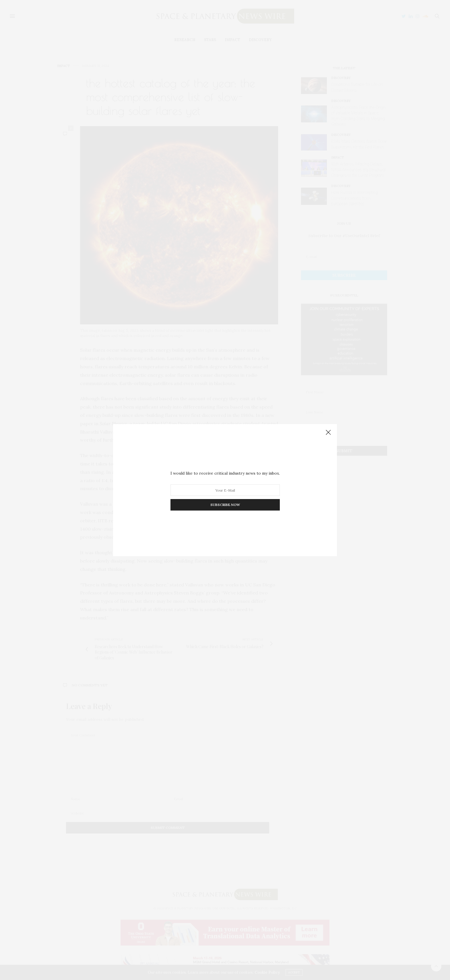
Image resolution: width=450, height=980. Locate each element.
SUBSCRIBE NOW (225, 505)
